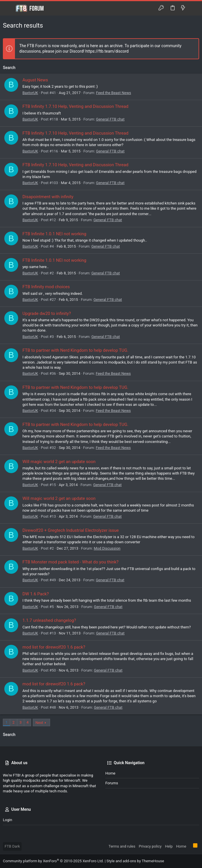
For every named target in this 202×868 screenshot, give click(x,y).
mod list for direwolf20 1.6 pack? (54, 647)
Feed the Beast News (114, 93)
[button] (9, 8)
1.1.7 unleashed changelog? (49, 620)
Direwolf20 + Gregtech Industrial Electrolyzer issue (71, 530)
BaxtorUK (30, 93)
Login (7, 820)
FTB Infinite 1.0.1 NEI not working (54, 234)
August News (35, 80)
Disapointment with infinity (48, 197)
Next (39, 723)
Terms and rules (122, 846)
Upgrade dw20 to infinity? (47, 313)
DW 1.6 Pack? (36, 594)
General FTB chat (110, 119)
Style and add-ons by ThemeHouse (135, 861)
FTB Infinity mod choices (46, 287)
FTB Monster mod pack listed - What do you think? (70, 562)
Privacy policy (150, 846)
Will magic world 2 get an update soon (59, 462)
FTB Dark (12, 846)
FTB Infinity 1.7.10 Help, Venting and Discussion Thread (75, 106)
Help (169, 846)
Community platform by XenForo (53, 861)
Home (110, 773)
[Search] (194, 8)
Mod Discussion (107, 548)
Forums (112, 783)
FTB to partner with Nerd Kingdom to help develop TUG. (75, 350)
